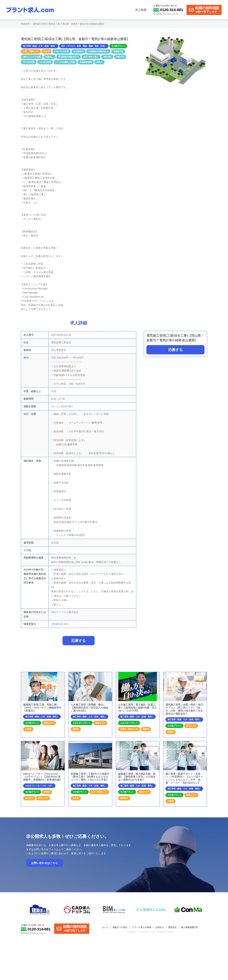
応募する (175, 350)
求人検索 (141, 10)
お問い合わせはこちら (45, 863)
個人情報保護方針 (190, 928)
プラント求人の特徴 (141, 928)
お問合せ (160, 928)
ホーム (105, 928)
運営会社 (172, 928)
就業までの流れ (120, 928)
